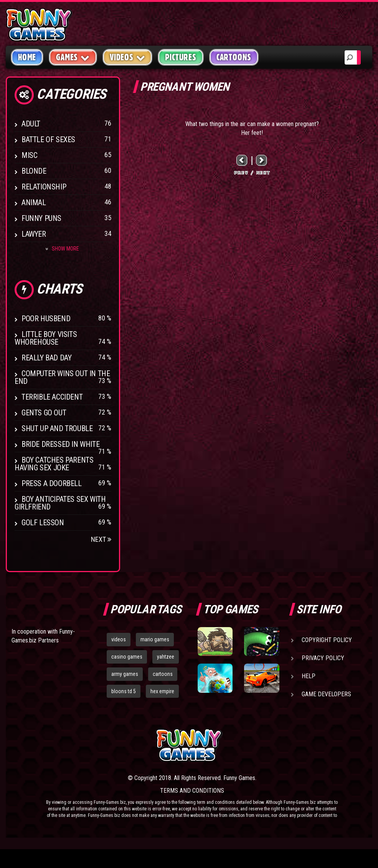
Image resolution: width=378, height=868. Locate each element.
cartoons (163, 674)
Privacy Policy (323, 658)
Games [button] (73, 57)
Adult (31, 124)
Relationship (44, 187)
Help (309, 676)
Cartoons (234, 57)
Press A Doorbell (52, 483)
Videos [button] (128, 57)
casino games (127, 657)
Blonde (34, 171)
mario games (155, 639)
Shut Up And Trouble (57, 428)
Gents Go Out (44, 413)
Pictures (181, 57)
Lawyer (34, 234)
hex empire (162, 691)
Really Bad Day (46, 358)
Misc (29, 155)
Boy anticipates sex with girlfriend (60, 503)
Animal (34, 202)
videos (119, 639)
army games (125, 674)
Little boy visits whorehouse (46, 338)
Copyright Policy (327, 640)
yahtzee (166, 657)
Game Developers (326, 694)
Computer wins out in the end (62, 377)
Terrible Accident (52, 397)
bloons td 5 (124, 691)
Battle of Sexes (48, 139)
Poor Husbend (46, 319)
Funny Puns (41, 218)
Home (27, 57)
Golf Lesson (43, 523)
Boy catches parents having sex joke (54, 464)
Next (101, 539)
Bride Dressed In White (60, 444)
